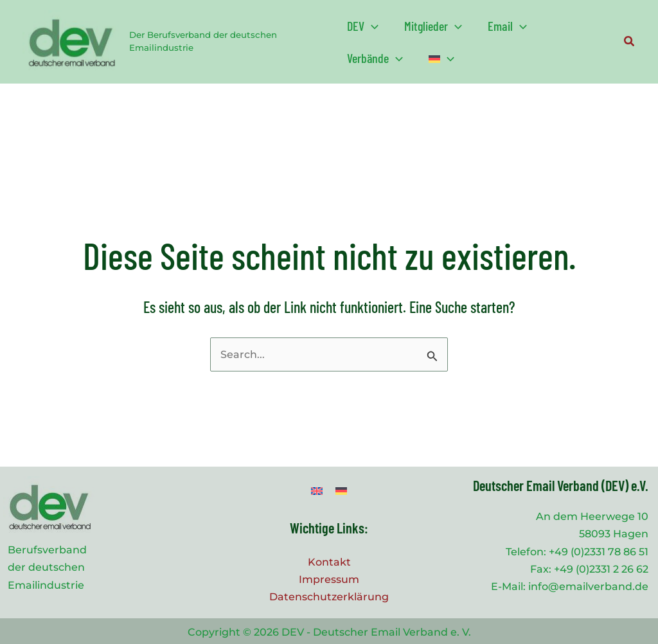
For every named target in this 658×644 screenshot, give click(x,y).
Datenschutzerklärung (329, 597)
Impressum (329, 579)
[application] (371, 26)
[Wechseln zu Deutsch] (341, 491)
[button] (363, 26)
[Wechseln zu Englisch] (317, 491)
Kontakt (329, 562)
